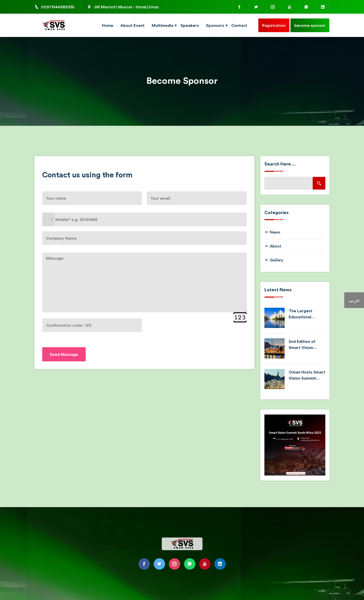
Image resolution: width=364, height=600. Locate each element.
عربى (354, 300)
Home (108, 25)
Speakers (190, 25)
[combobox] (48, 219)
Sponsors (215, 25)
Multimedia (163, 25)
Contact (239, 25)
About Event (132, 25)
